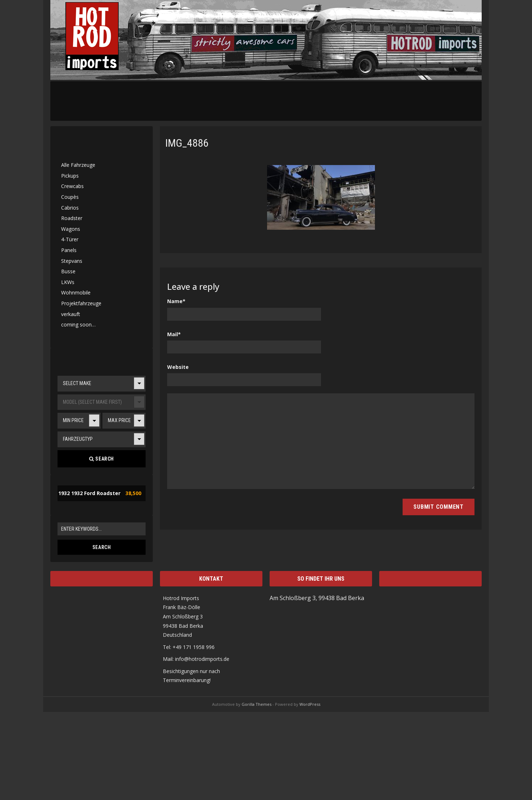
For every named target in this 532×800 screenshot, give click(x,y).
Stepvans (72, 261)
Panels (69, 250)
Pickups (70, 176)
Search (102, 459)
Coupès (70, 197)
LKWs (68, 282)
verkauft (71, 314)
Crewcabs (72, 186)
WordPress (310, 704)
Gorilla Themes (256, 704)
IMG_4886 (187, 143)
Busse (68, 271)
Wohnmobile (76, 292)
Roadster (72, 218)
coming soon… (78, 324)
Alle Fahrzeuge (78, 165)
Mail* (174, 334)
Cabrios (70, 208)
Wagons (71, 229)
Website (178, 367)
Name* (176, 301)
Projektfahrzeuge (81, 303)
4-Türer (70, 239)
